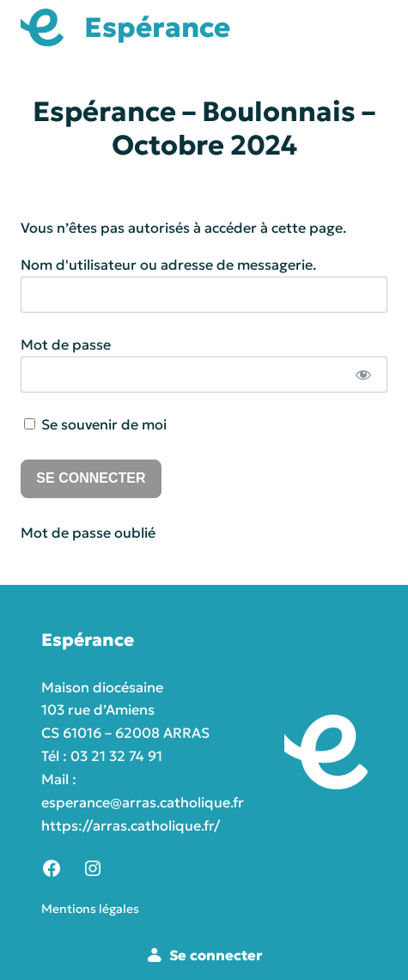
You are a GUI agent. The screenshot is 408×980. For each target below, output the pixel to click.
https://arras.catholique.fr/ (131, 825)
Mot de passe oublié (88, 533)
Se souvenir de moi (95, 424)
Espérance (157, 27)
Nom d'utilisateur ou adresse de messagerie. (168, 265)
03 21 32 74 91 (116, 756)
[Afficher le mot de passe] (363, 374)
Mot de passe (66, 344)
